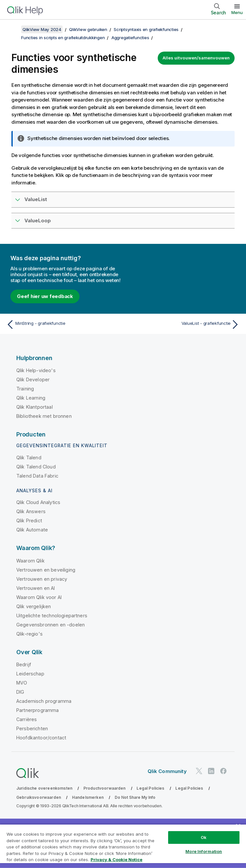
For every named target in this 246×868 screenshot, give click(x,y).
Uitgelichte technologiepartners (52, 615)
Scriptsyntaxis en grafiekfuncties (146, 29)
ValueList (36, 199)
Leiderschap (30, 674)
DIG (20, 692)
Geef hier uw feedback (45, 296)
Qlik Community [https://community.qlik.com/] (167, 771)
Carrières (27, 719)
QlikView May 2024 (42, 29)
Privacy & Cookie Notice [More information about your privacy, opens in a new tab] (116, 860)
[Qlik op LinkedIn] (211, 771)
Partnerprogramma (38, 710)
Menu (237, 12)
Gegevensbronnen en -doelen (51, 625)
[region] (123, 846)
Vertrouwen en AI (36, 588)
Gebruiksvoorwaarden (39, 797)
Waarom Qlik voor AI (39, 597)
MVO (22, 683)
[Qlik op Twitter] (199, 771)
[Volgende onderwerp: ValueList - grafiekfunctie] (183, 324)
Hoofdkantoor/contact (41, 738)
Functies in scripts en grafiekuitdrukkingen (63, 38)
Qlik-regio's (29, 634)
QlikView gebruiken (88, 29)
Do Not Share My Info (135, 797)
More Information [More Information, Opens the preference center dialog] (204, 851)
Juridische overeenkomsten (44, 788)
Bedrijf (24, 664)
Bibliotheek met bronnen (44, 416)
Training (25, 389)
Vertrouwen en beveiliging (46, 570)
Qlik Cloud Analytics (38, 502)
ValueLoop (38, 221)
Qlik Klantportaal (35, 407)
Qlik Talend (29, 458)
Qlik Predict (29, 521)
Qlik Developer (33, 379)
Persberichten (32, 728)
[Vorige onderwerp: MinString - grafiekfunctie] (63, 324)
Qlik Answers (31, 511)
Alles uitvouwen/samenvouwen (196, 58)
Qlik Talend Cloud (36, 467)
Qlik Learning (31, 398)
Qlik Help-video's (36, 370)
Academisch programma (44, 701)
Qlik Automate (32, 530)
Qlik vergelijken (34, 606)
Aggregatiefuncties (130, 38)
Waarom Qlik (30, 561)
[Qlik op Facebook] (224, 771)
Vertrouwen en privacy (42, 579)
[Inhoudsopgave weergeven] (13, 29)
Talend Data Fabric (37, 476)
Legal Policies (150, 788)
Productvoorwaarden (105, 788)
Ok (204, 837)
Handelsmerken (88, 797)
